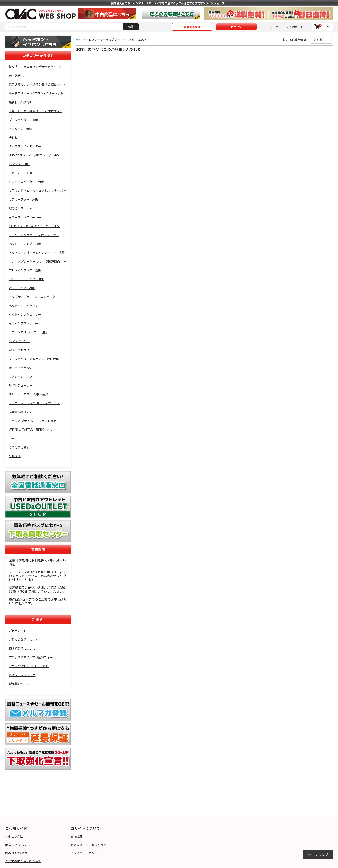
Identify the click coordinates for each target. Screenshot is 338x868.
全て (78, 40)
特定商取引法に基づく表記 (89, 845)
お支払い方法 (14, 836)
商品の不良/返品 (16, 853)
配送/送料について (18, 845)
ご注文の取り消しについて (23, 861)
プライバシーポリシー (86, 853)
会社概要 (77, 836)
